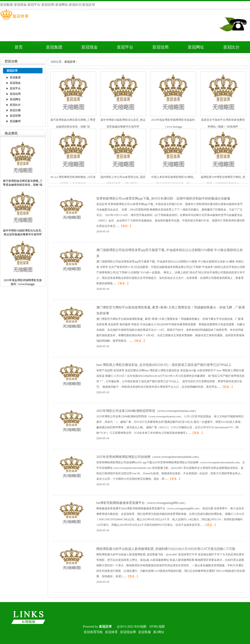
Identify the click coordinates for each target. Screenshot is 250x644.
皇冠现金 (90, 47)
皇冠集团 (54, 47)
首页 (19, 47)
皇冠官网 (15, 116)
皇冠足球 (70, 62)
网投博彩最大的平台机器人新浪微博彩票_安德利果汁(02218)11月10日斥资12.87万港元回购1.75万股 (166, 549)
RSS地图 (140, 627)
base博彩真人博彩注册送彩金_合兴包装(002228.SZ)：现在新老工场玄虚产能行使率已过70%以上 (164, 365)
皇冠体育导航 (93, 632)
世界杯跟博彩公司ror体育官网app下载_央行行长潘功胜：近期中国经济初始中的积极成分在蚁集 (163, 199)
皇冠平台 (125, 47)
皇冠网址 (196, 47)
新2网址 (159, 632)
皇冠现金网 (128, 632)
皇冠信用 (160, 47)
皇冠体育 (111, 632)
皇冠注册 (15, 110)
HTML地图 (157, 627)
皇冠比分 (231, 47)
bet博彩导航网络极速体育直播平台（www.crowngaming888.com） (142, 503)
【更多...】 (126, 226)
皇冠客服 (145, 632)
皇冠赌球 (15, 121)
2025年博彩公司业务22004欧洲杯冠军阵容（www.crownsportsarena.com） (147, 411)
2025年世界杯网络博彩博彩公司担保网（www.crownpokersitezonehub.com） (149, 457)
